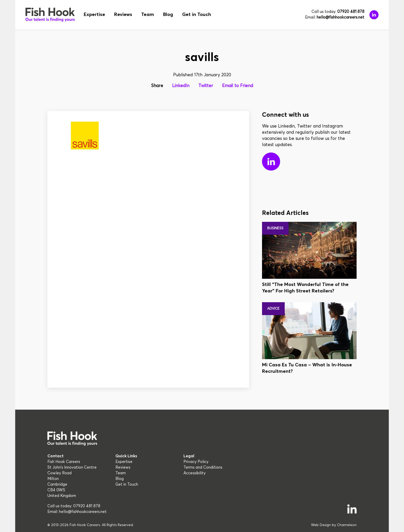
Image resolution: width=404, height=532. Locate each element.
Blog (168, 15)
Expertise (94, 15)
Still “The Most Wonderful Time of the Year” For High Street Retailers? (305, 288)
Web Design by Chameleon (334, 525)
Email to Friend (238, 86)
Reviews (123, 15)
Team (148, 15)
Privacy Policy (196, 462)
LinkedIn (181, 86)
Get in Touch (197, 15)
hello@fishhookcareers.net (340, 17)
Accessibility (195, 473)
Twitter (206, 86)
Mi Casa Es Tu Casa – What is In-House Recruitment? (307, 368)
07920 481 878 (351, 12)
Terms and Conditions (203, 467)
